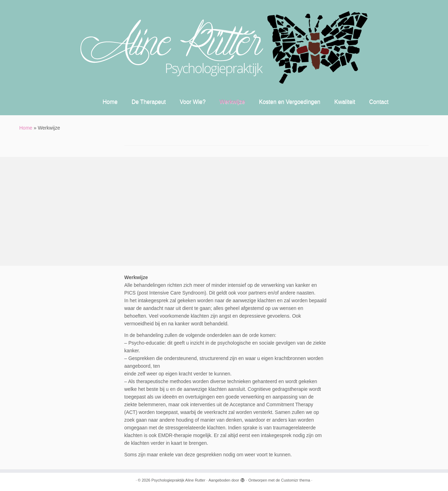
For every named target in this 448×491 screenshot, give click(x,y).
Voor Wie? (193, 102)
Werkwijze (232, 102)
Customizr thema (296, 480)
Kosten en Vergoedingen (290, 102)
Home (110, 102)
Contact (379, 102)
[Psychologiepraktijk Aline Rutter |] (224, 47)
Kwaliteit (345, 102)
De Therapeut (149, 102)
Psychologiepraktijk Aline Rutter (178, 480)
